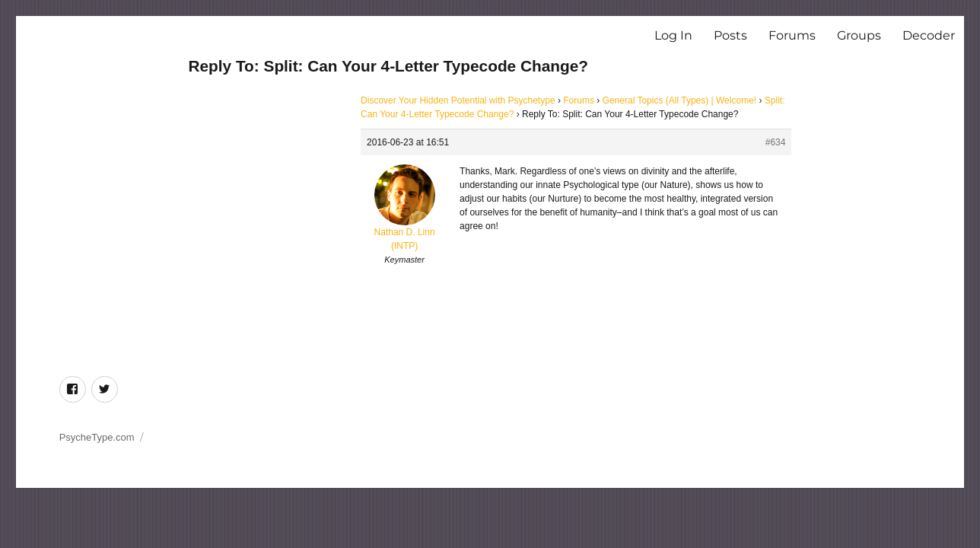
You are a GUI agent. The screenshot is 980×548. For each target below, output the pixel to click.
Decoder (929, 35)
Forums (792, 35)
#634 (776, 142)
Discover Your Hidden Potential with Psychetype (458, 100)
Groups (859, 35)
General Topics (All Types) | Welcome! (680, 100)
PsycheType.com (97, 437)
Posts (730, 35)
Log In (673, 35)
